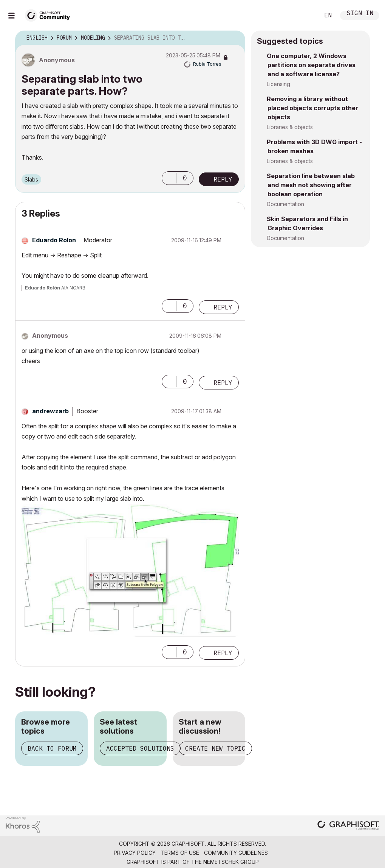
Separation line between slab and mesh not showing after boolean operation (311, 185)
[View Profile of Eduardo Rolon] (54, 240)
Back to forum (52, 748)
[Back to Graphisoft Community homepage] (50, 15)
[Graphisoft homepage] (348, 826)
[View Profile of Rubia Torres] (207, 64)
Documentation (285, 204)
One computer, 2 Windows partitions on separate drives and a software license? (311, 65)
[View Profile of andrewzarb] (50, 411)
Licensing (278, 84)
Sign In (360, 14)
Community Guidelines (236, 853)
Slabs (31, 179)
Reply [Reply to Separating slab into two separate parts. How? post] (223, 179)
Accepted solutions (140, 748)
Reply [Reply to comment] (223, 307)
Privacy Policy (135, 853)
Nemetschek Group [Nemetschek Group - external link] (231, 862)
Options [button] (235, 38)
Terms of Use (180, 853)
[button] (169, 178)
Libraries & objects (290, 127)
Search (305, 15)
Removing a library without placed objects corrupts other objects (312, 108)
